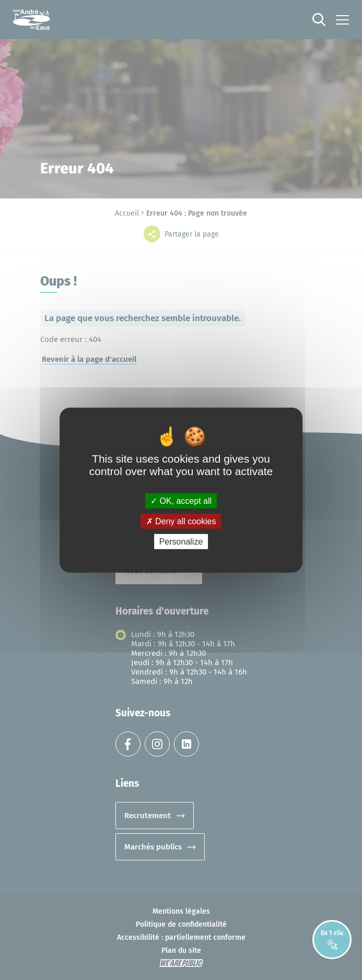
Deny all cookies (181, 521)
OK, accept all (181, 500)
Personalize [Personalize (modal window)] (181, 542)
